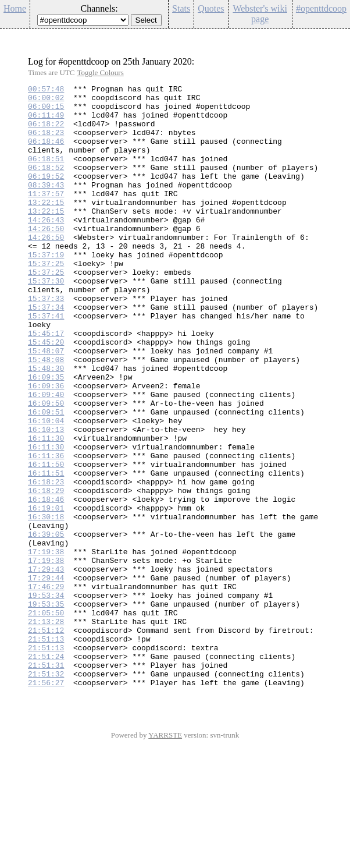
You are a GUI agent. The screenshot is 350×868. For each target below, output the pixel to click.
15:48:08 (46, 415)
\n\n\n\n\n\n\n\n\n (83, 20)
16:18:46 (46, 583)
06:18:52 (46, 185)
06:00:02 (46, 101)
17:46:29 (46, 688)
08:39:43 (46, 206)
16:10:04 (46, 488)
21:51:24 (46, 771)
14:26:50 (46, 258)
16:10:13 (46, 499)
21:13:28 (46, 729)
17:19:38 (46, 646)
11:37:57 (46, 216)
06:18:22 (46, 132)
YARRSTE (165, 855)
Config (335, 36)
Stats (181, 8)
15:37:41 (46, 363)
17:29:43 (46, 667)
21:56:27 (46, 803)
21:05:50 (46, 719)
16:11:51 (46, 551)
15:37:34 (46, 352)
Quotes (211, 8)
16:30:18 (46, 604)
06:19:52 (46, 195)
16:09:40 (46, 457)
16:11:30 (46, 509)
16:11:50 (46, 541)
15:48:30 (46, 426)
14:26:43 (46, 247)
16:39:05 (46, 625)
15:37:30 (46, 321)
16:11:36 (46, 530)
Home (15, 8)
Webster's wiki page (260, 14)
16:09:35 (46, 436)
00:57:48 (46, 90)
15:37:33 (46, 342)
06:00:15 (46, 111)
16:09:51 (46, 478)
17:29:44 (46, 677)
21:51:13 (46, 750)
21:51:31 (46, 782)
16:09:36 (46, 447)
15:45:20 (46, 394)
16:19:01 (46, 593)
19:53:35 (46, 708)
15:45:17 (46, 384)
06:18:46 (46, 153)
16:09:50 (46, 467)
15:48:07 (46, 405)
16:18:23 (46, 562)
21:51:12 (46, 740)
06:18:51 (46, 174)
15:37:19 (46, 289)
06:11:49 (46, 122)
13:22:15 (46, 226)
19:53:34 (46, 698)
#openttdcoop (321, 8)
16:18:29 (46, 572)
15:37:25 (46, 300)
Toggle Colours (100, 72)
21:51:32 (46, 792)
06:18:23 (46, 143)
